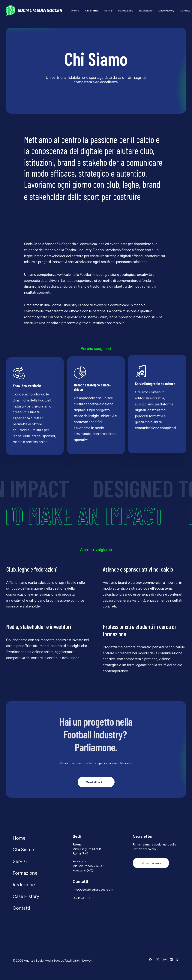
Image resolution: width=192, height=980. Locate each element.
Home (75, 11)
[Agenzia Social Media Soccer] (34, 10)
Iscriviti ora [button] (151, 863)
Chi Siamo (92, 11)
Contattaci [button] (96, 782)
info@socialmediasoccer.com (93, 890)
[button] (150, 960)
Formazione (126, 11)
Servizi (108, 11)
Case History (166, 11)
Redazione (146, 11)
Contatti (21, 908)
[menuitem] (77, 10)
